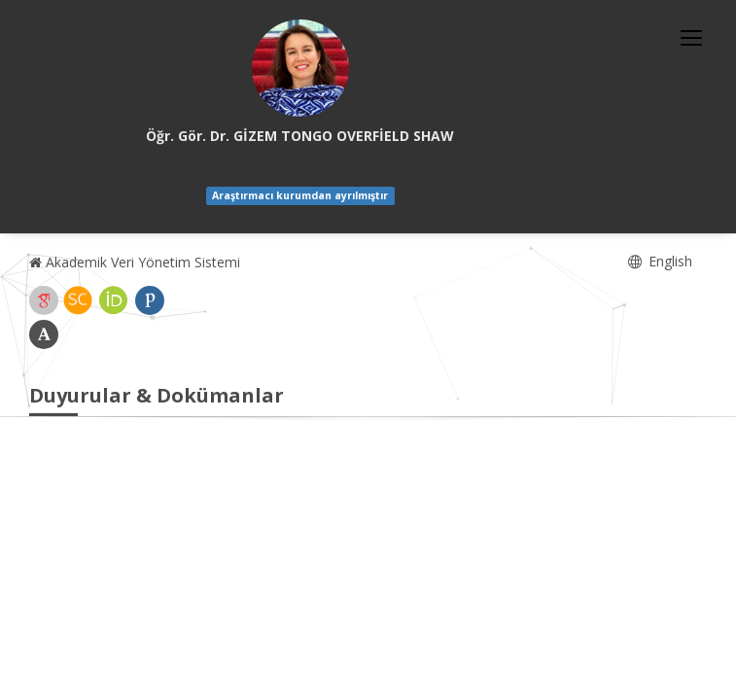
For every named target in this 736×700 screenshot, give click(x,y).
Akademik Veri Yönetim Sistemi (135, 262)
